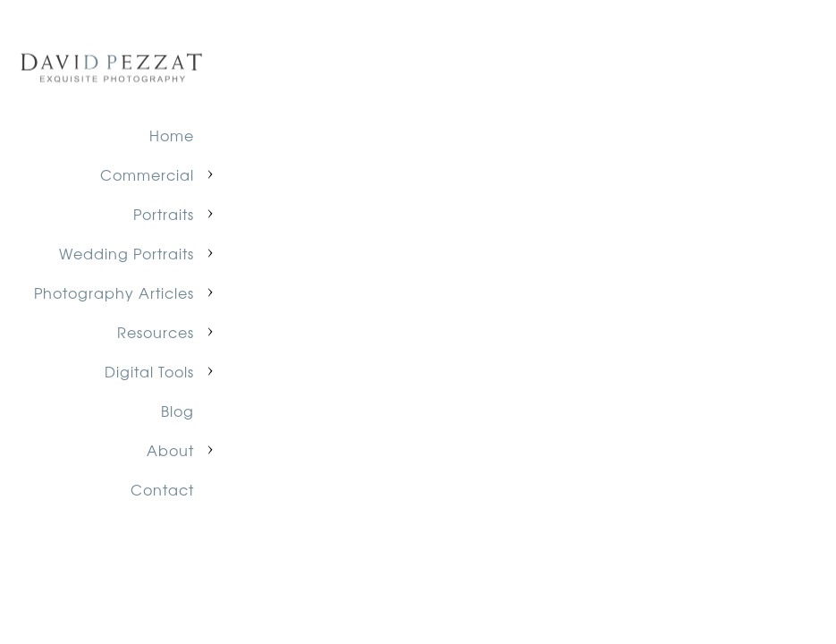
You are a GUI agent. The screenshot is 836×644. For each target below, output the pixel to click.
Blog (177, 411)
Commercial (147, 174)
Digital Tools (149, 371)
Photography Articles (114, 292)
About (170, 450)
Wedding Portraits (127, 253)
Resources (156, 332)
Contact (162, 489)
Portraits (164, 214)
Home (172, 135)
